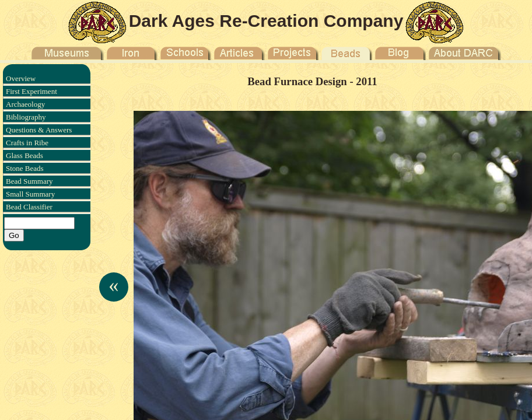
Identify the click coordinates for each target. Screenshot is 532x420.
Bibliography (26, 117)
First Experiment (32, 91)
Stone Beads (25, 168)
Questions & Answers (39, 130)
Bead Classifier (29, 207)
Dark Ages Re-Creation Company (266, 21)
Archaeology (25, 104)
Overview (21, 78)
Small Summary (30, 194)
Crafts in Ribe (27, 143)
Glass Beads (24, 155)
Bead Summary (29, 181)
